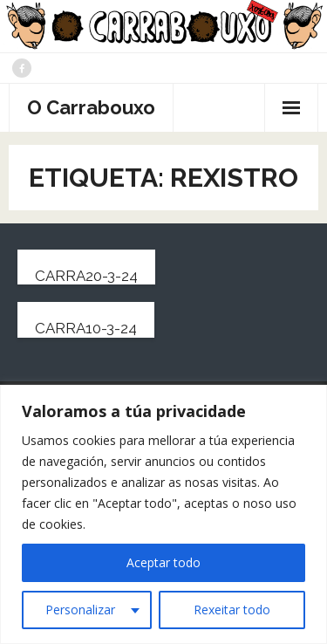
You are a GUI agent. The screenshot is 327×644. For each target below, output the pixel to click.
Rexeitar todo (232, 610)
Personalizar (80, 610)
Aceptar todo (163, 562)
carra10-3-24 (86, 328)
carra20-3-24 (86, 276)
